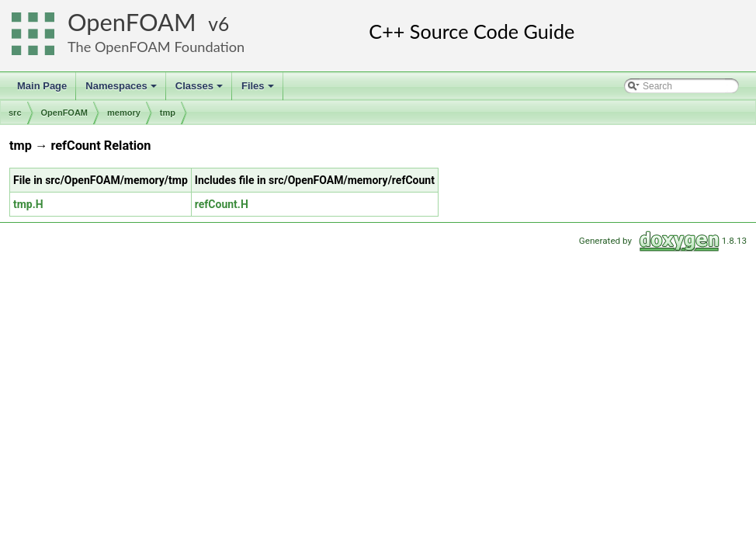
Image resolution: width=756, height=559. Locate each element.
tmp (168, 113)
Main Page (42, 86)
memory (124, 113)
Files (259, 90)
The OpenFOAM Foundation (156, 47)
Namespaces (122, 90)
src (15, 113)
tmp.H (28, 204)
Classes (200, 90)
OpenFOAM (132, 22)
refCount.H (222, 204)
